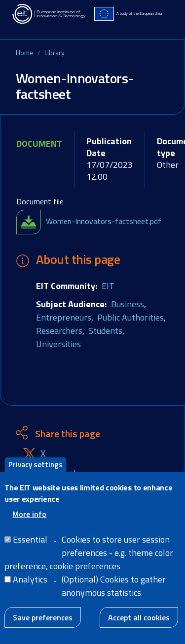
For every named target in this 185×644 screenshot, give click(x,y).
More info (29, 515)
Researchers (59, 331)
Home (25, 52)
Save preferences (43, 618)
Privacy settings (36, 465)
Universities (58, 344)
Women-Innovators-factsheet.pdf (104, 221)
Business (128, 304)
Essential (30, 540)
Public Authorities (130, 317)
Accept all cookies (139, 618)
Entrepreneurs (64, 317)
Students (105, 331)
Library (55, 52)
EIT (108, 286)
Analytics (30, 580)
